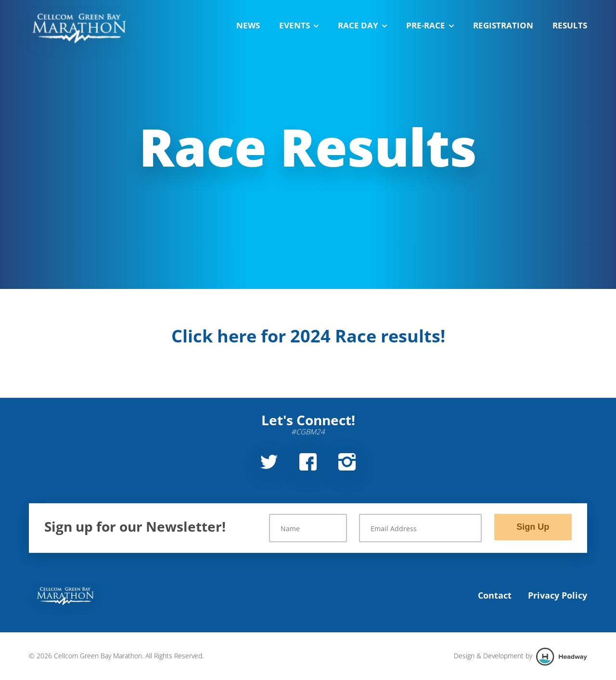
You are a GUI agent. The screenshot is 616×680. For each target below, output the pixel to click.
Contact (495, 595)
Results (570, 25)
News (248, 25)
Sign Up (533, 527)
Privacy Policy (558, 595)
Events (299, 25)
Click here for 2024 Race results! (308, 336)
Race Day (362, 25)
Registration (503, 25)
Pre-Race (430, 25)
